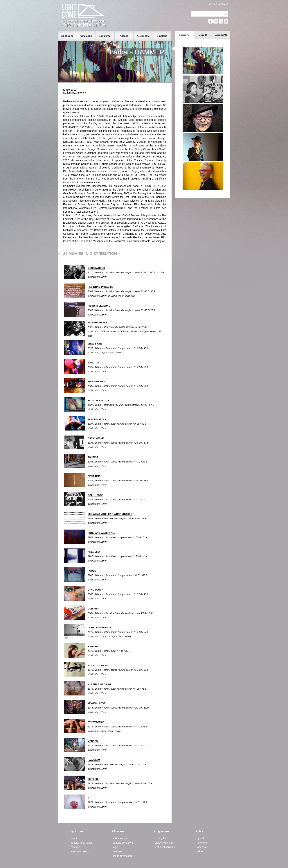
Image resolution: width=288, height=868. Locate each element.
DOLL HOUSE (95, 495)
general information (82, 843)
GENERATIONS (96, 268)
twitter (200, 851)
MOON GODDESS (98, 665)
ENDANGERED (96, 382)
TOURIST (93, 457)
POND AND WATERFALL (101, 533)
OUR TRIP (93, 609)
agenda (201, 838)
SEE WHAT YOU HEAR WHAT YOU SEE (110, 514)
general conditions (123, 843)
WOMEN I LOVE (97, 703)
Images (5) (184, 35)
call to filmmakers (123, 856)
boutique (75, 847)
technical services (165, 847)
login (115, 847)
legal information (80, 851)
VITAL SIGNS (95, 344)
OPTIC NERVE (96, 438)
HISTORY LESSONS (99, 306)
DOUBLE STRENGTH (100, 628)
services (117, 851)
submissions (120, 838)
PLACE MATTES (97, 419)
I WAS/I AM (94, 760)
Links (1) (203, 35)
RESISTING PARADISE (100, 287)
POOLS (92, 571)
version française (218, 4)
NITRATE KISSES (97, 323)
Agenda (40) (221, 35)
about (74, 838)
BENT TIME (94, 476)
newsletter (203, 843)
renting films (162, 838)
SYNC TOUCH (96, 590)
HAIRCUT (93, 646)
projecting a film (164, 843)
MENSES (93, 741)
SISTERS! (93, 779)
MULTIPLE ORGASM (99, 684)
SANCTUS (93, 363)
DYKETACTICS (96, 722)
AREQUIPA (94, 552)
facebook (202, 847)
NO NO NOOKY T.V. (98, 400)
